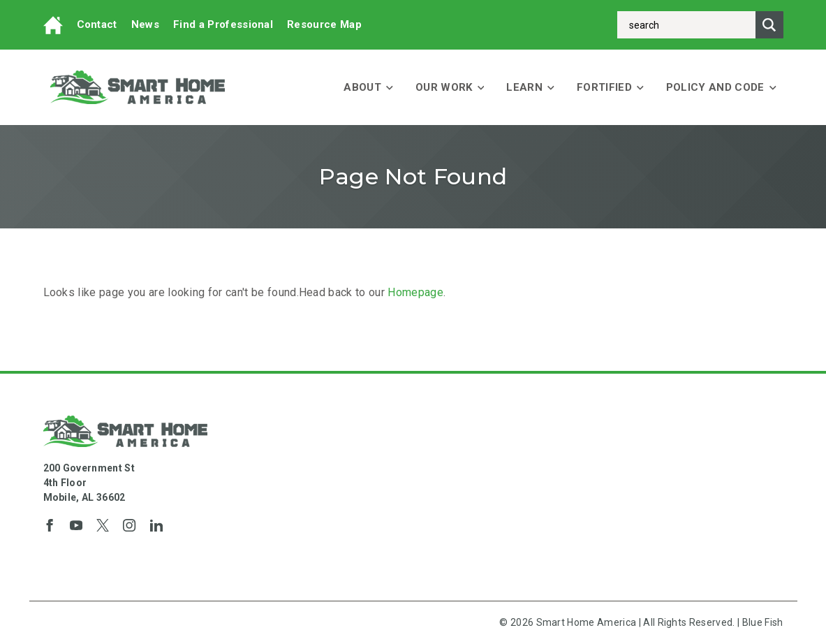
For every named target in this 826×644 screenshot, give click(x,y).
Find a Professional (223, 24)
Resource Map (324, 24)
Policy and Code (721, 87)
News (145, 24)
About (368, 87)
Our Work (450, 87)
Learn (530, 87)
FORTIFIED (610, 87)
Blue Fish (763, 622)
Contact (97, 24)
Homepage (415, 292)
